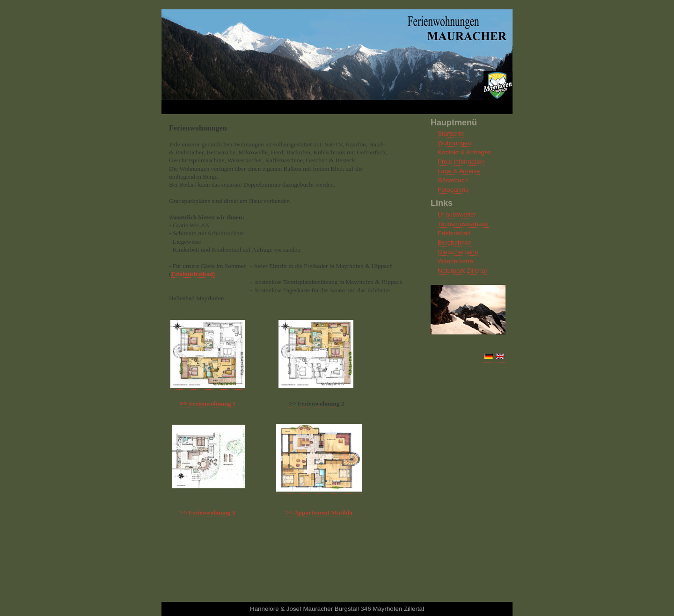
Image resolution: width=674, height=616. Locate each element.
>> (208, 403)
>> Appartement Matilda (319, 512)
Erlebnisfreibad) (193, 274)
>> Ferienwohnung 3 (207, 512)
